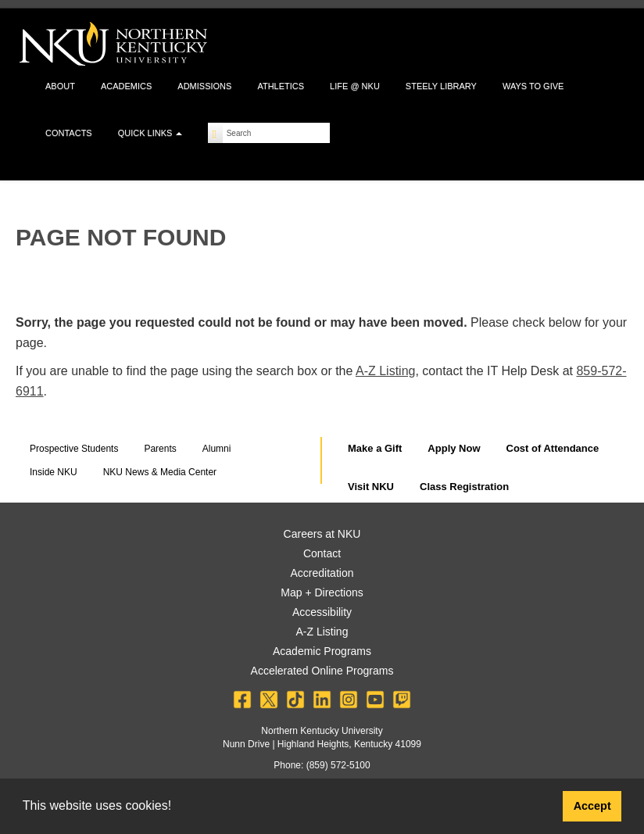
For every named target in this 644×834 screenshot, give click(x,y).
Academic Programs (322, 651)
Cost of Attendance (553, 448)
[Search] (215, 133)
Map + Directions (322, 592)
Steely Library (441, 86)
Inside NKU (54, 472)
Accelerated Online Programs (322, 671)
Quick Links (150, 133)
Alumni (217, 449)
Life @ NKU (355, 86)
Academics (126, 86)
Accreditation (322, 573)
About (60, 86)
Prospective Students (74, 449)
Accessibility (322, 612)
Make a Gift (375, 448)
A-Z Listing (385, 371)
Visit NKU (371, 487)
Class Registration (464, 487)
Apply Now (454, 448)
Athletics (281, 86)
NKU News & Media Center (160, 472)
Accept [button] (592, 806)
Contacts (69, 133)
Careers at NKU (322, 534)
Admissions (204, 86)
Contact (322, 553)
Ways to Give (533, 86)
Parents (160, 449)
